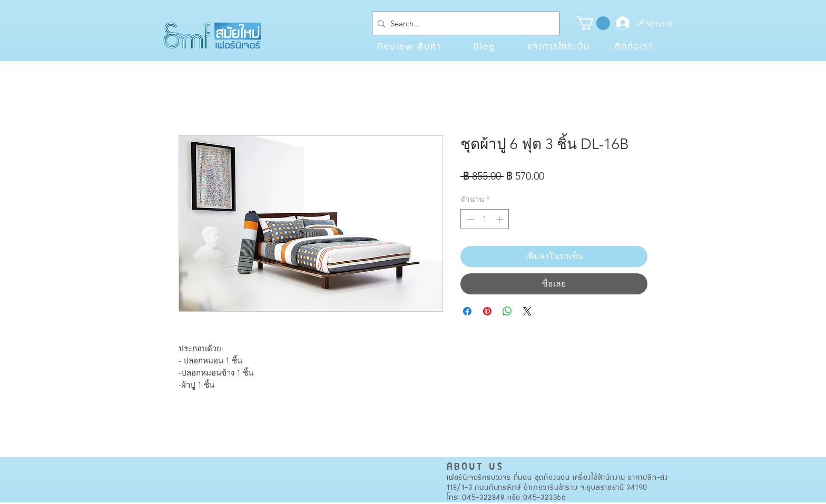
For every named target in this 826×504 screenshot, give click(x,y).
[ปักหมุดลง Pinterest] (487, 311)
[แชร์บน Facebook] (467, 311)
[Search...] (464, 23)
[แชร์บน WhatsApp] (507, 311)
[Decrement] (469, 219)
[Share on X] (527, 311)
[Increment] (501, 219)
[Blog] (484, 46)
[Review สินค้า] (409, 46)
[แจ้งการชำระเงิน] (559, 46)
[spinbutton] (485, 219)
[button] (593, 23)
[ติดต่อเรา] (634, 46)
